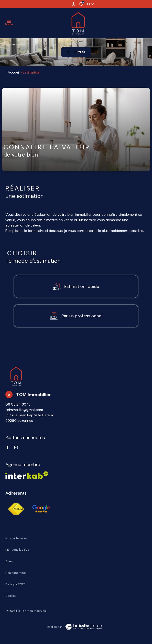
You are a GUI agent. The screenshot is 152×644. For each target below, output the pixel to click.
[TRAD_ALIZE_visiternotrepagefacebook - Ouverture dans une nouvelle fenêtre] (8, 447)
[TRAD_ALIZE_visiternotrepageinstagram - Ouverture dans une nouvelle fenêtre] (16, 448)
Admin (10, 561)
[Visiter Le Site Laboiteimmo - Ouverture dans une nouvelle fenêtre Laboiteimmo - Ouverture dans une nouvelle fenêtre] (84, 627)
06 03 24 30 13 (18, 404)
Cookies (11, 596)
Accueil (14, 72)
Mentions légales (17, 550)
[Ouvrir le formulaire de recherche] (76, 52)
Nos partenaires (16, 538)
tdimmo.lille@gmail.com (24, 410)
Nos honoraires (16, 573)
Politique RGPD (16, 584)
